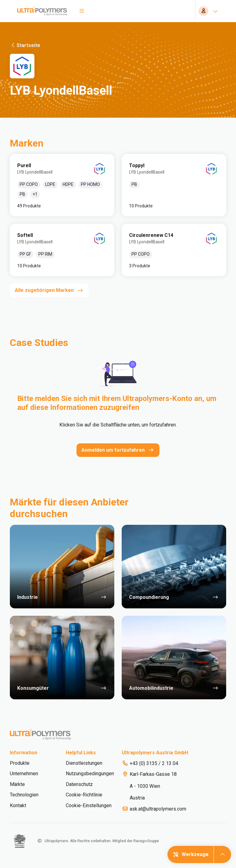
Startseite (25, 45)
